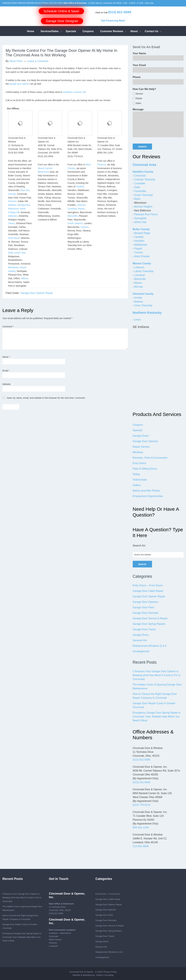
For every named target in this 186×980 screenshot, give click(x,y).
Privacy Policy (110, 972)
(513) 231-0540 (141, 782)
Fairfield (80, 187)
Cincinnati (140, 176)
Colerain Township (145, 179)
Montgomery (24, 205)
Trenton (139, 252)
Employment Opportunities (148, 496)
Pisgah (138, 249)
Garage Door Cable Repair (148, 591)
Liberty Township (144, 271)
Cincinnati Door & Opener (81, 972)
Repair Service (141, 447)
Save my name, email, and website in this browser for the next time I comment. (46, 398)
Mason (81, 209)
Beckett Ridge (142, 233)
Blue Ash (25, 190)
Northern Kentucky (147, 313)
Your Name (139, 53)
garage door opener (19, 84)
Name (6, 357)
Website (6, 384)
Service (139, 94)
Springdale (140, 218)
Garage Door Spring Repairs (149, 624)
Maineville (72, 216)
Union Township (143, 305)
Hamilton (139, 241)
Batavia (138, 302)
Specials (138, 430)
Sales (138, 103)
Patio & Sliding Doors (145, 469)
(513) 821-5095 (55, 3)
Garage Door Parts (143, 607)
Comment (8, 327)
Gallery (137, 485)
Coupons (138, 425)
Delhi (11, 253)
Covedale (140, 183)
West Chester (142, 256)
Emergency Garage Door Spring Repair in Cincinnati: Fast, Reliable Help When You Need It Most (157, 717)
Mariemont (13, 209)
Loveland (72, 209)
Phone (137, 77)
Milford (24, 278)
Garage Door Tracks (144, 629)
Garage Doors (141, 436)
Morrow (138, 287)
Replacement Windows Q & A (150, 646)
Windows (138, 452)
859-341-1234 (141, 827)
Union (138, 320)
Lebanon (81, 205)
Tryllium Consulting (105, 975)
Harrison (12, 201)
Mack (137, 199)
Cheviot (12, 194)
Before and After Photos (146, 491)
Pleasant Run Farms (146, 214)
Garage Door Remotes (146, 613)
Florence (102, 165)
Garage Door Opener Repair (37, 293)
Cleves (12, 223)
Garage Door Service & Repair (150, 618)
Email (6, 371)
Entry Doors (139, 463)
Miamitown (13, 267)
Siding (136, 474)
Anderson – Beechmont (60, 933)
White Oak (140, 222)
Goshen (84, 227)
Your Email (139, 65)
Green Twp (20, 253)
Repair (139, 98)
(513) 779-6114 (141, 805)
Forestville (140, 191)
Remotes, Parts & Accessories (150, 458)
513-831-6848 (141, 846)
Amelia (138, 298)
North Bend (14, 238)
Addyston (13, 216)
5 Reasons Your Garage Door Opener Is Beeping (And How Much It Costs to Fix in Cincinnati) (157, 675)
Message (138, 109)
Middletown (141, 245)
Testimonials (140, 480)
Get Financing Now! (113, 21)
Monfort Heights (143, 207)
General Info (140, 640)
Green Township (143, 195)
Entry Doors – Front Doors (148, 585)
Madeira (12, 205)
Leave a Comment (38, 61)
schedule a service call (74, 92)
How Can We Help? (144, 89)
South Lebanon (75, 223)
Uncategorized (141, 651)
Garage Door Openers (145, 441)
